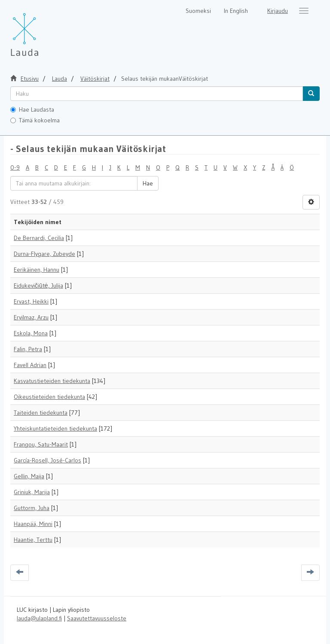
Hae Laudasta (32, 109)
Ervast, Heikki (31, 301)
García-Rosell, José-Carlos (47, 460)
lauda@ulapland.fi (39, 618)
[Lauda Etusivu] (43, 30)
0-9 (15, 167)
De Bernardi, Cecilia (39, 238)
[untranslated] (157, 94)
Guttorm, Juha (32, 508)
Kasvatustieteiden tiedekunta (52, 381)
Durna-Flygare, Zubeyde (44, 254)
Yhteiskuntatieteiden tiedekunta (55, 428)
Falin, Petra (28, 349)
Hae (148, 183)
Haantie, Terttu (33, 540)
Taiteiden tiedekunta (41, 413)
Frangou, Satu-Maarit (41, 444)
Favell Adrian (30, 365)
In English (236, 11)
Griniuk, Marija (32, 492)
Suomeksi (198, 11)
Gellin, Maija (29, 476)
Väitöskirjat (95, 79)
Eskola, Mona (31, 333)
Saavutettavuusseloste (97, 618)
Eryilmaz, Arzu (31, 317)
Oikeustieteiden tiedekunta (49, 397)
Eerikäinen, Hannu (37, 270)
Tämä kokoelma (35, 120)
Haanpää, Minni (33, 524)
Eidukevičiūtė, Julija (38, 286)
